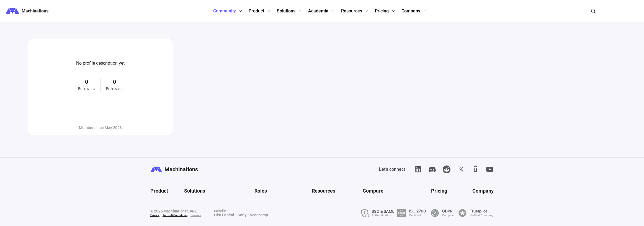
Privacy (155, 215)
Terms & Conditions (175, 215)
